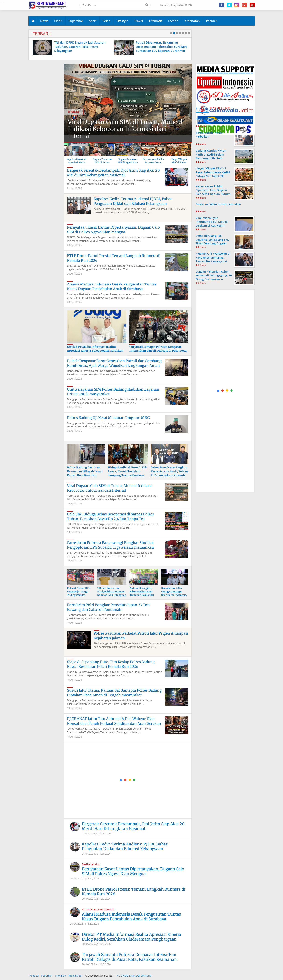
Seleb (106, 21)
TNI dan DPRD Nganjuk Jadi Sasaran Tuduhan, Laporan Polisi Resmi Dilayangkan (138, 47)
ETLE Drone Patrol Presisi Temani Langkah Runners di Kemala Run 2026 (133, 892)
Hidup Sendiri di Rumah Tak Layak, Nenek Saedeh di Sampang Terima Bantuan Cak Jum (127, 473)
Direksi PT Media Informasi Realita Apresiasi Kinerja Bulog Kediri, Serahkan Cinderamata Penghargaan (95, 351)
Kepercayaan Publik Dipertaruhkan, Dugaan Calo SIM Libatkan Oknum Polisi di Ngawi (213, 192)
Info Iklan (61, 976)
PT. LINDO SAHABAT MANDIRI (134, 976)
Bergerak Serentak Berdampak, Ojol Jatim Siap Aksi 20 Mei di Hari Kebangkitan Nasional (113, 173)
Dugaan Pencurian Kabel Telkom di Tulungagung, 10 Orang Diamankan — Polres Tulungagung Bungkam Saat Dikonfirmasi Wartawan (214, 281)
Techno (173, 21)
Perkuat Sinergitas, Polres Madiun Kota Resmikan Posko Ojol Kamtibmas (142, 593)
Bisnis (58, 21)
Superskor (76, 21)
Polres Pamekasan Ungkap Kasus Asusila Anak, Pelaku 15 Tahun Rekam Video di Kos (169, 473)
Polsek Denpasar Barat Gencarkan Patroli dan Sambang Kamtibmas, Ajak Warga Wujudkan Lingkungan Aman (114, 363)
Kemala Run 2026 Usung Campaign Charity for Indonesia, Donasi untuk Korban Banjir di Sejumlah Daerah (174, 596)
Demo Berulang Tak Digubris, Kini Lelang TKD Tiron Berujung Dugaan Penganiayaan (212, 241)
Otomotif (155, 21)
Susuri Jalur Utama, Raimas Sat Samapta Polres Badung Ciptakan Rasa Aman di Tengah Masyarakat (114, 693)
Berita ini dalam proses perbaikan (218, 204)
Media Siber (75, 976)
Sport (93, 21)
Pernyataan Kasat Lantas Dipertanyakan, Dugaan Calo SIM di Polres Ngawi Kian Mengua (113, 230)
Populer (211, 21)
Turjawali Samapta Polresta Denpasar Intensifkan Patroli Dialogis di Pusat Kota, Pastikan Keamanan (158, 351)
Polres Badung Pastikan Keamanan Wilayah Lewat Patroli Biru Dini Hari (85, 471)
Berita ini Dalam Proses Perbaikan (218, 119)
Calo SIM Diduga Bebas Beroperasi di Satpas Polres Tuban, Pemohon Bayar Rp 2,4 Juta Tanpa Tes (110, 517)
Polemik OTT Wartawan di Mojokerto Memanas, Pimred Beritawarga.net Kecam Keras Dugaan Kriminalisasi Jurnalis (213, 261)
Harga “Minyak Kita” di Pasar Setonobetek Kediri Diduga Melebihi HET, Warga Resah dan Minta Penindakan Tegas (213, 176)
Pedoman (47, 976)
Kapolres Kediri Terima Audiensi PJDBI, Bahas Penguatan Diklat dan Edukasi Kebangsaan (133, 201)
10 (189, 33)
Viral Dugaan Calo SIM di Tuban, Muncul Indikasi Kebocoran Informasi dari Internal (125, 129)
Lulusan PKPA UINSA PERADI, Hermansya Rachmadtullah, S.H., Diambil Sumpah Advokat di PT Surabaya (61, 47)
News (44, 21)
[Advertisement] (128, 780)
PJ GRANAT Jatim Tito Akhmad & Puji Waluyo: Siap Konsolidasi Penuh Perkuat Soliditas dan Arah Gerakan (114, 721)
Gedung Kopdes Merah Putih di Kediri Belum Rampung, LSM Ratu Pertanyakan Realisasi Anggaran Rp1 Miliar (211, 158)
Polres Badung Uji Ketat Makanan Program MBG (108, 418)
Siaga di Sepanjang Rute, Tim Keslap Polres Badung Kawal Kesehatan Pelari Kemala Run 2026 (111, 664)
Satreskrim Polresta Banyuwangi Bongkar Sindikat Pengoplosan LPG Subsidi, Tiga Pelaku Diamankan (111, 545)
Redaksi (34, 976)
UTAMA (74, 112)
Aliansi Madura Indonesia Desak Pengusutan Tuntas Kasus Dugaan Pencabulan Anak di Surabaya (112, 287)
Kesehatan (192, 21)
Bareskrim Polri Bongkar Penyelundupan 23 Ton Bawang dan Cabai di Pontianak (108, 607)
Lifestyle (122, 21)
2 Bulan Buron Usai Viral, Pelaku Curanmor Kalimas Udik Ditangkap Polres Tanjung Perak (112, 593)
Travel (139, 21)
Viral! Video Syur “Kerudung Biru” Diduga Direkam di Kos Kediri (212, 222)
